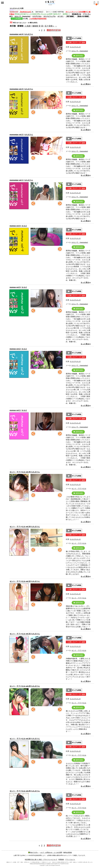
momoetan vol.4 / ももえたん (21, 34)
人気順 (28, 26)
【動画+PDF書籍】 (83, 16)
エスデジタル (37, 16)
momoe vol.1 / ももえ (18, 410)
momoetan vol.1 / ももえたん (21, 180)
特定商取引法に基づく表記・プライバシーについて (41, 860)
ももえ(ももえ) (75, 47)
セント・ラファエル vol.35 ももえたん (25, 472)
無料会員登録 (68, 852)
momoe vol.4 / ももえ (18, 226)
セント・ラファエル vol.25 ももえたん (25, 791)
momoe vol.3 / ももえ (18, 287)
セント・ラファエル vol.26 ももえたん (25, 739)
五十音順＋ (50, 26)
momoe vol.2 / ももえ (18, 349)
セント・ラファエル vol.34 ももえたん (25, 527)
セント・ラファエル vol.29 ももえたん (25, 686)
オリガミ (61, 16)
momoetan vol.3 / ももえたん (21, 89)
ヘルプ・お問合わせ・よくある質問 (51, 852)
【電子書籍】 (70, 16)
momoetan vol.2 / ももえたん (21, 135)
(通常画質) (78, 56)
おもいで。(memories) (23, 16)
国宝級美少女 (77, 14)
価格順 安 (36, 26)
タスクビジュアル (50, 16)
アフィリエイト (70, 860)
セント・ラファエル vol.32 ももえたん (25, 634)
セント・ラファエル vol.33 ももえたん (25, 581)
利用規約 (61, 860)
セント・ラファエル (79, 488)
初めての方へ (33, 852)
